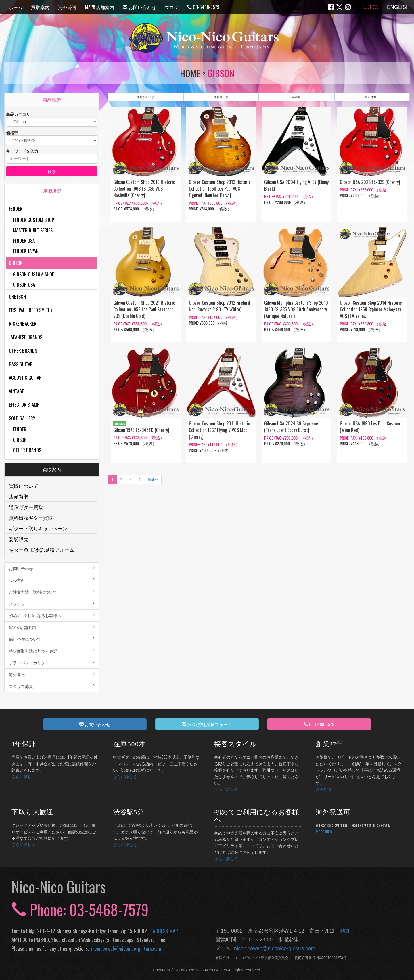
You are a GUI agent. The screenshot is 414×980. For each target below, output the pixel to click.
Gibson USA (24, 284)
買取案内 (40, 7)
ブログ (172, 7)
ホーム (16, 7)
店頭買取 (19, 496)
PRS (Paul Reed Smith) (30, 310)
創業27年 (329, 744)
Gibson (16, 263)
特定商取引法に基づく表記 (52, 651)
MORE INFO (324, 832)
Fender (16, 209)
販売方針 (52, 580)
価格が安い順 (145, 97)
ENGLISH (398, 7)
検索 (52, 171)
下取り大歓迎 (32, 812)
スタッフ (52, 604)
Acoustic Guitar (25, 378)
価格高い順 (221, 97)
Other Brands (23, 351)
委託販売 (19, 539)
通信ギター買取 (26, 507)
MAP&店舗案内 (100, 7)
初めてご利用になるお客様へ (52, 615)
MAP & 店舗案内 (52, 627)
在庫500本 (130, 744)
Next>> (153, 479)
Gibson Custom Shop (34, 274)
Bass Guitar (21, 364)
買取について (24, 486)
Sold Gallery (22, 418)
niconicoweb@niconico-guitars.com (125, 948)
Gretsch (17, 297)
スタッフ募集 (52, 686)
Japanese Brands (26, 337)
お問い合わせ (139, 7)
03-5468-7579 (203, 7)
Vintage (16, 391)
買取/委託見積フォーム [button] (207, 724)
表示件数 (372, 97)
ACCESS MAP (165, 931)
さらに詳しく (24, 776)
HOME (190, 73)
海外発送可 (333, 812)
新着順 (296, 97)
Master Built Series (33, 230)
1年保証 (24, 744)
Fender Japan (26, 251)
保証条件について (52, 639)
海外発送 (67, 7)
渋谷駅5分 (129, 812)
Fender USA (24, 240)
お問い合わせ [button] (95, 724)
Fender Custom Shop (33, 220)
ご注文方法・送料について (52, 592)
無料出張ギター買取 (31, 518)
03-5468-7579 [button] (319, 724)
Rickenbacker (23, 324)
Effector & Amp (24, 405)
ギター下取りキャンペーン (38, 528)
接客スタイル (235, 744)
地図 (343, 931)
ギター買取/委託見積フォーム (42, 550)
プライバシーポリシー (52, 662)
